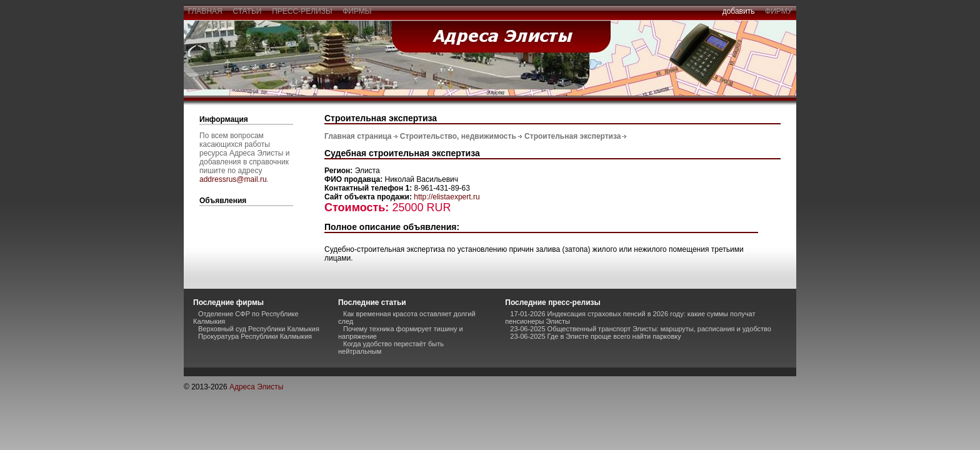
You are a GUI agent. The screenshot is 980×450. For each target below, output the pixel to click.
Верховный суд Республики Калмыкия (259, 329)
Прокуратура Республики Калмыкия (255, 336)
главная (205, 11)
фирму (778, 11)
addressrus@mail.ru (233, 179)
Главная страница (358, 136)
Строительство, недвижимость (458, 136)
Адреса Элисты (256, 387)
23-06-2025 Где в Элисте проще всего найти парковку (595, 336)
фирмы (357, 11)
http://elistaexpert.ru (447, 197)
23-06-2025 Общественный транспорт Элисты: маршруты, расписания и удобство (641, 329)
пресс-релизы (302, 11)
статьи (247, 11)
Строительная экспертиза (572, 136)
